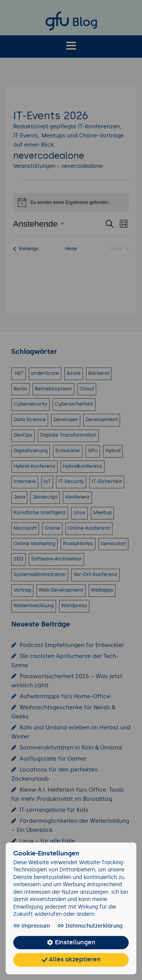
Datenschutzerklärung (85, 926)
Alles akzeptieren (71, 960)
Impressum (31, 926)
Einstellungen (71, 943)
